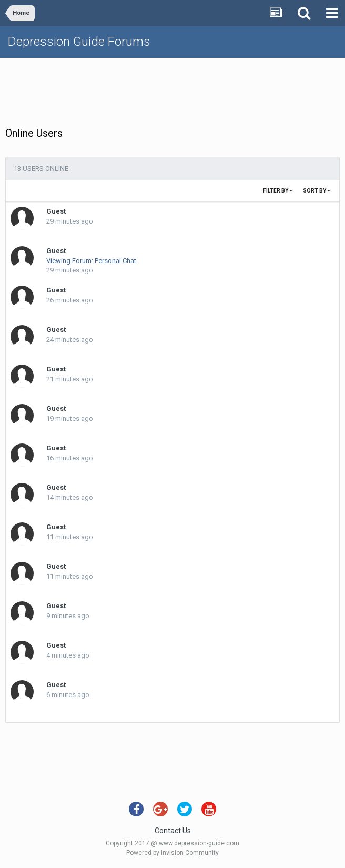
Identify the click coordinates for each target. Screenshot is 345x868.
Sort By (317, 191)
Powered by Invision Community (172, 853)
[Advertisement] (172, 90)
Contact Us (173, 831)
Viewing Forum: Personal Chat (91, 261)
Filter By (278, 191)
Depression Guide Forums (79, 42)
